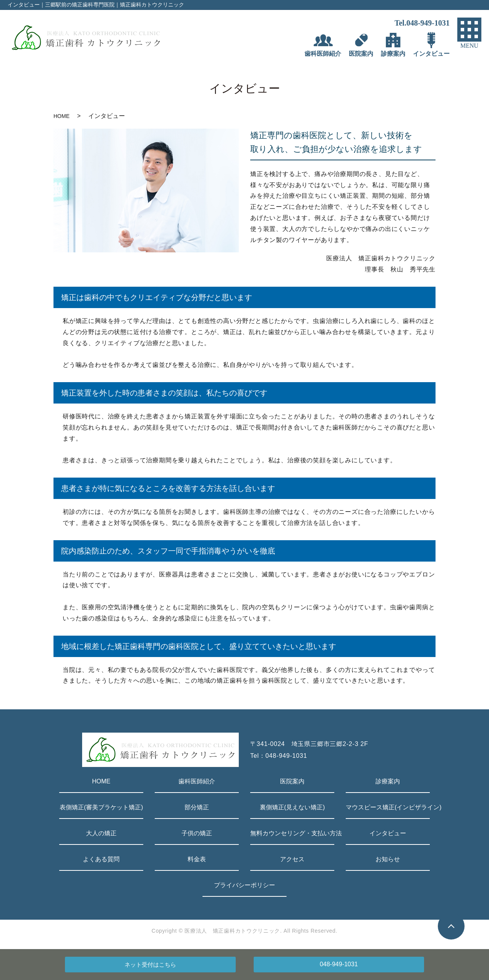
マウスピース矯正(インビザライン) (388, 807)
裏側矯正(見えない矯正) (292, 807)
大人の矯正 (101, 833)
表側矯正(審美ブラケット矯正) (101, 807)
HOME (62, 116)
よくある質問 (101, 859)
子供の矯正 (197, 833)
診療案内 (388, 781)
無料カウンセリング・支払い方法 (292, 833)
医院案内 (292, 781)
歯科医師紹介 (197, 781)
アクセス (292, 859)
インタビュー (388, 833)
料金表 (197, 859)
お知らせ (388, 859)
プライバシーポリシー (244, 885)
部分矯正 (197, 807)
